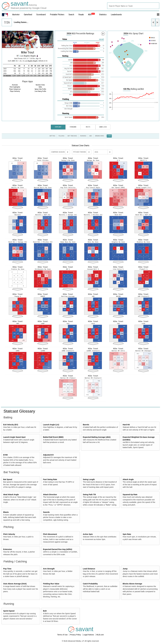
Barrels (86, 425)
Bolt (45, 611)
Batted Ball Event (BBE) (53, 437)
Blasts (6, 512)
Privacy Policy (76, 635)
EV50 (5, 455)
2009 (13, 61)
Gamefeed (28, 15)
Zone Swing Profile (40, 91)
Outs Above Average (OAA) (15, 584)
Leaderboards (116, 15)
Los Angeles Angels (31, 61)
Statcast (58, 127)
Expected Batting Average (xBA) (97, 437)
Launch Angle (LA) (51, 425)
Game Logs (103, 127)
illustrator (16, 15)
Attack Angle (128, 479)
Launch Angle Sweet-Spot (14, 437)
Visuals (81, 15)
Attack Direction (50, 495)
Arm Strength (49, 569)
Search (71, 15)
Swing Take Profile (40, 89)
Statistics (103, 15)
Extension (8, 549)
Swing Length (89, 479)
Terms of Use (63, 635)
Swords (46, 512)
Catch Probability (90, 584)
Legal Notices (89, 635)
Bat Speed (8, 479)
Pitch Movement (50, 534)
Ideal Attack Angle (11, 495)
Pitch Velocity (9, 534)
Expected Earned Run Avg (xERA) (58, 549)
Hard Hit (126, 425)
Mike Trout (28, 52)
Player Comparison (15, 89)
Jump (125, 569)
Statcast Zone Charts (80, 145)
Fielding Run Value (51, 584)
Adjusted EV (48, 455)
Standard (73, 127)
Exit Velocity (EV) (11, 425)
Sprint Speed (9, 611)
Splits (88, 127)
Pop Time (7, 569)
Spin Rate (127, 534)
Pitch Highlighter (15, 87)
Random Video (40, 85)
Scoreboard (41, 15)
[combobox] (133, 6)
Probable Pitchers (57, 15)
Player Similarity (15, 91)
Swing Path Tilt (89, 495)
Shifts (40, 87)
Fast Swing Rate (50, 479)
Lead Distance (89, 569)
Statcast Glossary (19, 411)
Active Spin (88, 534)
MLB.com (100, 635)
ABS (91, 15)
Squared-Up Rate (130, 495)
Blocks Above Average (132, 584)
